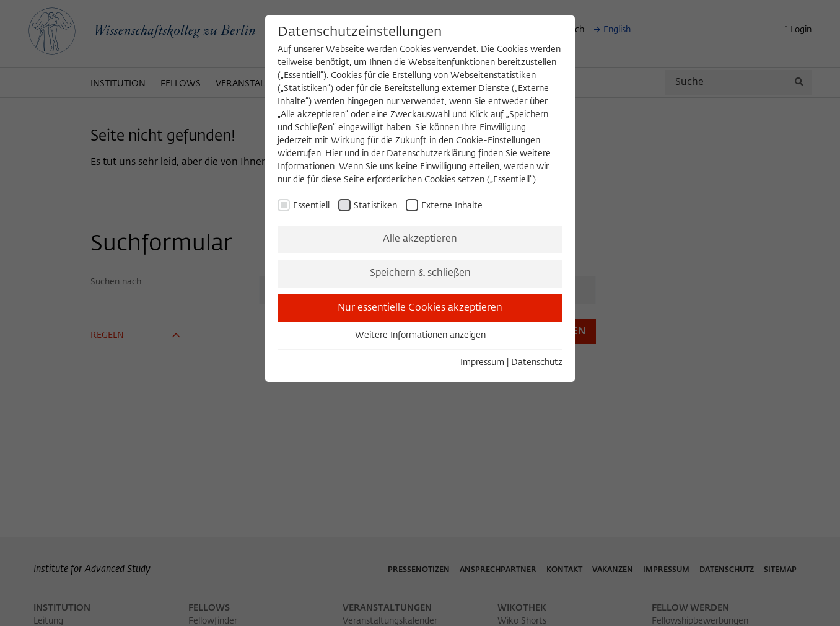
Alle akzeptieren (420, 239)
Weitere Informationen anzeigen (420, 335)
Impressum (482, 363)
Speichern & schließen (420, 273)
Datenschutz (537, 363)
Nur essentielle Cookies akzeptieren (420, 308)
